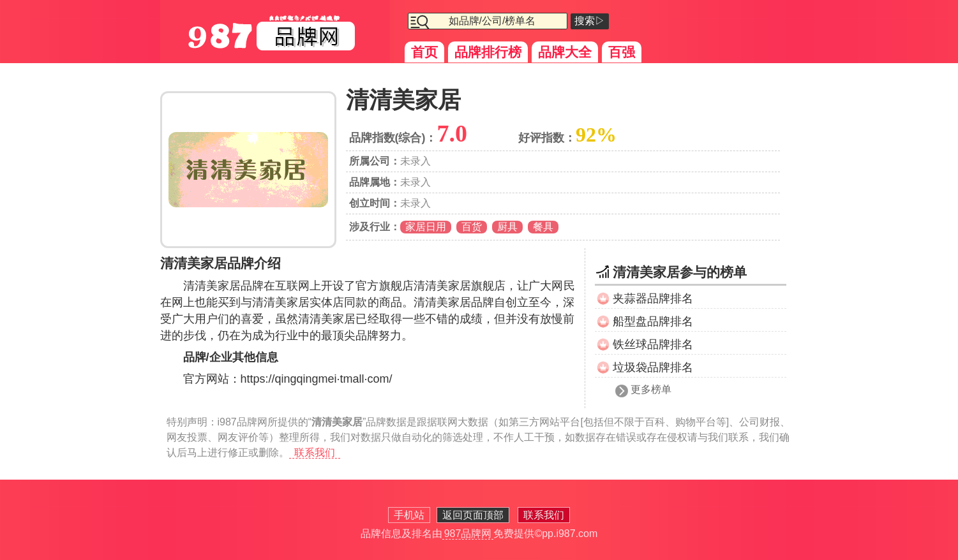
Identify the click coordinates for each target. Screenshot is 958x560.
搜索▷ (590, 21)
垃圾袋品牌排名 (653, 367)
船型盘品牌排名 (653, 321)
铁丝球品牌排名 (653, 344)
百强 (622, 52)
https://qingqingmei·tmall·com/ (317, 379)
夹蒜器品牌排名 (653, 298)
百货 (472, 227)
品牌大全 (565, 52)
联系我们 (315, 453)
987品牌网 (468, 534)
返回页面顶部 (473, 515)
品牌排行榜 (488, 52)
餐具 (543, 227)
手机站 (409, 515)
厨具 (507, 227)
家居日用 (426, 227)
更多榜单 (651, 389)
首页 (424, 52)
